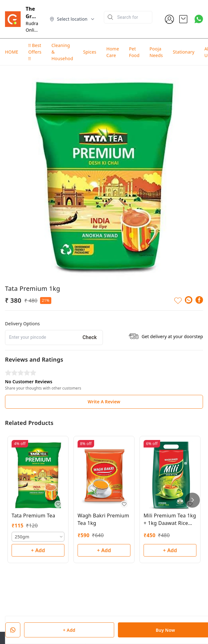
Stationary (184, 52)
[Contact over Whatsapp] (199, 19)
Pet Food (134, 52)
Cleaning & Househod (62, 52)
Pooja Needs (156, 52)
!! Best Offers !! (35, 52)
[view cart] (183, 19)
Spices (90, 52)
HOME (12, 52)
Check (90, 337)
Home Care (113, 52)
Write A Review (104, 402)
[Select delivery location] (72, 19)
